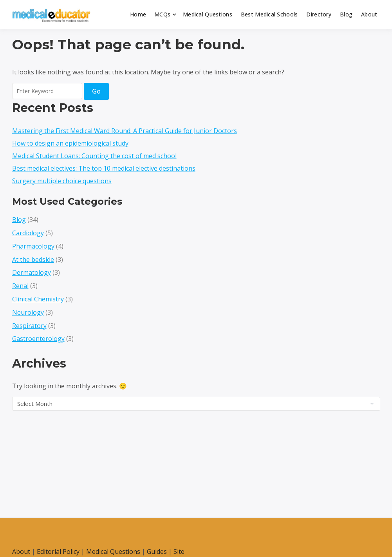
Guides (157, 552)
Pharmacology (33, 246)
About (369, 14)
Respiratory (29, 326)
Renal (20, 286)
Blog (346, 14)
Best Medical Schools (269, 14)
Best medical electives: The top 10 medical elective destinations (104, 168)
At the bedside (33, 260)
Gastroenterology (38, 339)
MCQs (162, 14)
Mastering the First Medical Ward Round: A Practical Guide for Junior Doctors (125, 131)
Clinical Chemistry (38, 299)
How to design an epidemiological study (70, 143)
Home (138, 14)
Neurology (28, 312)
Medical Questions (208, 14)
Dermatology (32, 272)
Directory (319, 14)
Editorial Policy (58, 552)
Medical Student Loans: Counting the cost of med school (94, 156)
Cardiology (28, 233)
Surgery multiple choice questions (62, 181)
